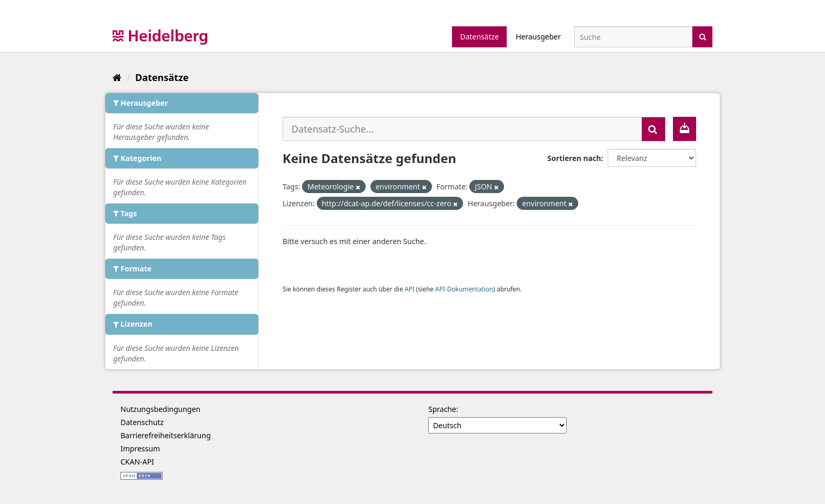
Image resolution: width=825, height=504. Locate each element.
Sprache (442, 409)
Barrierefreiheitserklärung (166, 435)
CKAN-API (137, 462)
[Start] (117, 77)
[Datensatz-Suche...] (462, 129)
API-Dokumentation (464, 289)
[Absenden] (703, 36)
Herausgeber (538, 37)
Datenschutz (142, 422)
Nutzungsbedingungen (160, 409)
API (410, 289)
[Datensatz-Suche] (633, 37)
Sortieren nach (574, 158)
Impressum (140, 448)
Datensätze (479, 37)
